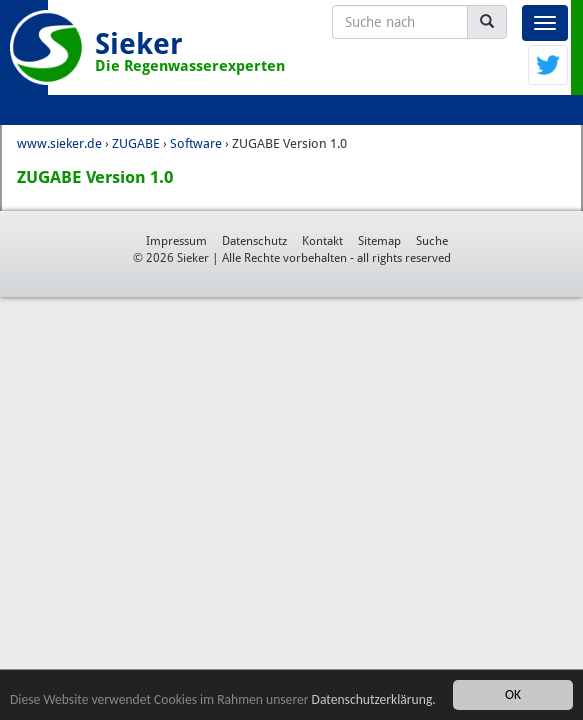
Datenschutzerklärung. (374, 699)
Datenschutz (254, 241)
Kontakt (322, 241)
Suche (432, 241)
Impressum (176, 241)
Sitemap (379, 241)
